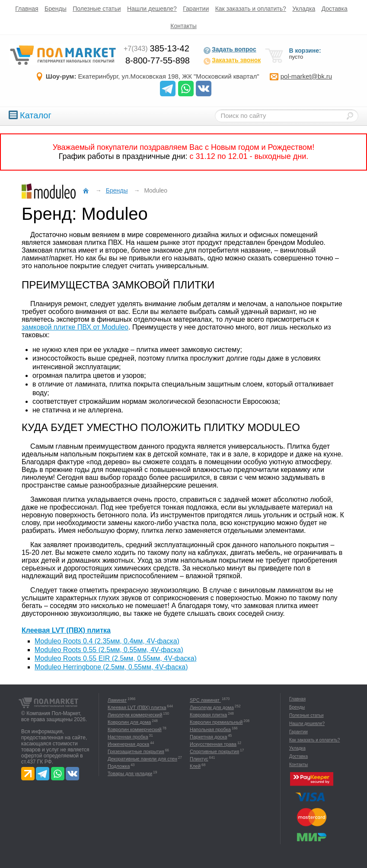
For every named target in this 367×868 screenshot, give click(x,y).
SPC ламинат (205, 700)
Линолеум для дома (212, 707)
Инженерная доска (128, 744)
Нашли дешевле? (152, 9)
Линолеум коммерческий (135, 715)
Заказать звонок (232, 61)
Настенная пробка (128, 737)
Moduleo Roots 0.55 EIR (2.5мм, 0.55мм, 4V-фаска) (116, 658)
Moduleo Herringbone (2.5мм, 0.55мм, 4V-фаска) (111, 667)
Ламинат (117, 700)
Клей (195, 766)
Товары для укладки (130, 773)
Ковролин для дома (129, 722)
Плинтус (199, 759)
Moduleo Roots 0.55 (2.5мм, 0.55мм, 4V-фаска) (109, 650)
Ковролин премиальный (216, 722)
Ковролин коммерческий (135, 729)
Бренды (56, 9)
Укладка (304, 9)
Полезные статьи (97, 9)
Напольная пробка (210, 729)
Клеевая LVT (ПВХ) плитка (66, 630)
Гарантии (196, 9)
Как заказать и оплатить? (251, 9)
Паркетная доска (208, 737)
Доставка (335, 9)
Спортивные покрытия (214, 751)
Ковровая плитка (208, 715)
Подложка (119, 766)
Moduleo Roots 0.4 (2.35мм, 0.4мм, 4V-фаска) (107, 641)
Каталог (30, 115)
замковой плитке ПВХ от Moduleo (75, 327)
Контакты (183, 26)
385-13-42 (156, 48)
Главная (27, 9)
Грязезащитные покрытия (136, 751)
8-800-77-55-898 (158, 60)
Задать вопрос (230, 50)
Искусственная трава (213, 744)
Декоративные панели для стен (142, 759)
